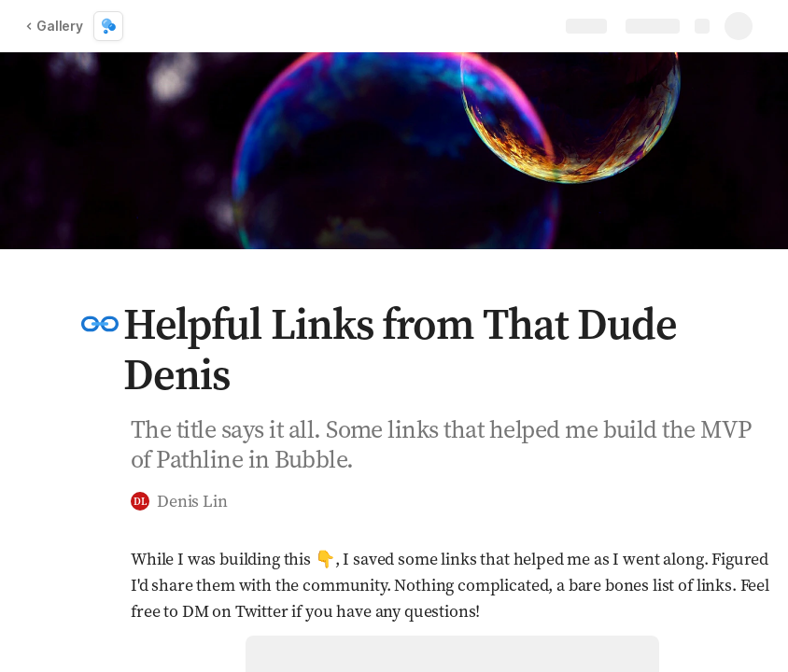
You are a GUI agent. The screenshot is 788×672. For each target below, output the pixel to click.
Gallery (54, 26)
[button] (100, 324)
